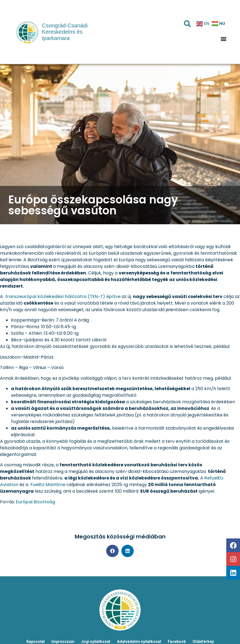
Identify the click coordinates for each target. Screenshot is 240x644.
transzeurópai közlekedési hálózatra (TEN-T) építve (62, 297)
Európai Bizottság (36, 502)
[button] (223, 39)
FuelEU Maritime (47, 485)
